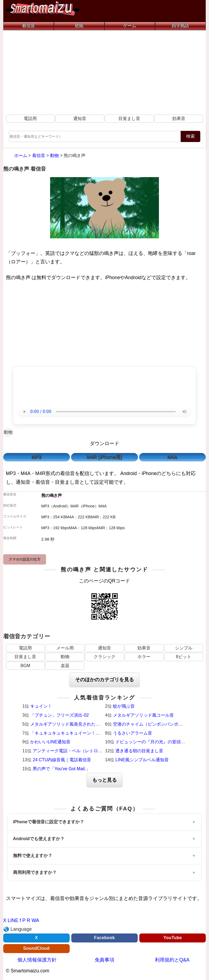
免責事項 (104, 960)
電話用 (30, 118)
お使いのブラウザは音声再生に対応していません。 (104, 412)
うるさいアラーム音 (133, 733)
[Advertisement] (105, 71)
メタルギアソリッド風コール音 (143, 715)
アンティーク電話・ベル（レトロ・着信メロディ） (83, 751)
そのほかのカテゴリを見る (104, 680)
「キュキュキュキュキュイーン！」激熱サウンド (78, 733)
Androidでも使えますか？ (39, 839)
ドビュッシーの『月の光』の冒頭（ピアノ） (159, 742)
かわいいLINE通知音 (50, 742)
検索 (190, 136)
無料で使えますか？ (33, 856)
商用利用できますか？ (35, 872)
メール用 (65, 648)
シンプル (184, 648)
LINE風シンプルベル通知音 (142, 760)
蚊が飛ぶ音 (124, 706)
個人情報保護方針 (37, 960)
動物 (8, 432)
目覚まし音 (129, 118)
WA (35, 920)
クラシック (104, 657)
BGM (25, 666)
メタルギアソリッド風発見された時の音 (69, 724)
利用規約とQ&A (172, 960)
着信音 (29, 26)
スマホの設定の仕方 (25, 559)
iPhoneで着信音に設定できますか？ (49, 822)
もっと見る (104, 780)
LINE (13, 920)
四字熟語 (180, 26)
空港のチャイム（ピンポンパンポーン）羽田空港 (161, 724)
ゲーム (130, 26)
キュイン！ (41, 706)
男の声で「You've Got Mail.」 (61, 769)
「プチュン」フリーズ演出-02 (59, 715)
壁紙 (79, 26)
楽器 (65, 666)
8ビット (184, 657)
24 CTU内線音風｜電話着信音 (62, 760)
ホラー (144, 657)
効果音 (179, 118)
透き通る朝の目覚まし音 (139, 751)
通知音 (80, 118)
